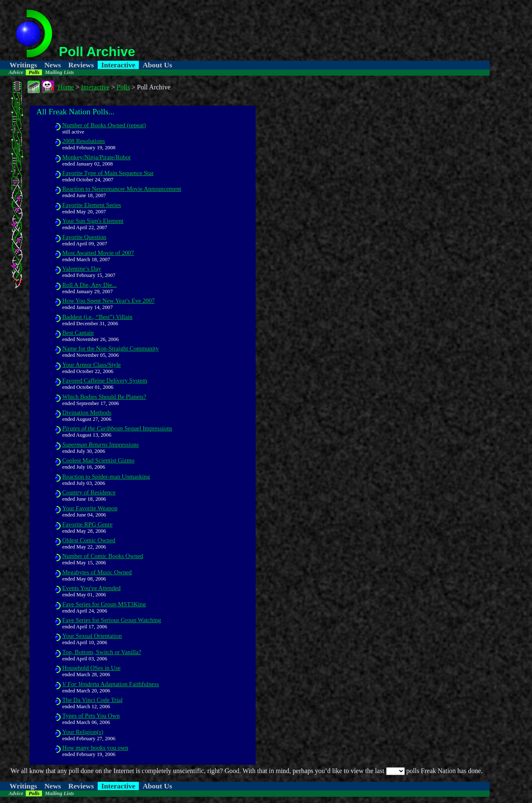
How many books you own (95, 748)
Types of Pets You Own (91, 716)
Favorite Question (84, 237)
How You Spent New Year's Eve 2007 (109, 301)
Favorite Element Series (92, 205)
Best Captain (78, 333)
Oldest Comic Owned (89, 540)
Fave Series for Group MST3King (104, 604)
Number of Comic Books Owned (103, 556)
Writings (23, 65)
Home (66, 87)
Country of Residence (89, 492)
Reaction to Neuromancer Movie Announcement (122, 189)
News (53, 65)
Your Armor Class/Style (92, 365)
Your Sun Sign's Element (93, 221)
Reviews (81, 65)
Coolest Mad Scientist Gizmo (99, 460)
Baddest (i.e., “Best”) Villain (97, 317)
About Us (157, 65)
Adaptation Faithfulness (111, 684)
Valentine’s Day (82, 269)
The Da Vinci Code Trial (92, 700)
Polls (34, 72)
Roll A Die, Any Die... (90, 285)
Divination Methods (87, 413)
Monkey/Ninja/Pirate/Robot (96, 157)
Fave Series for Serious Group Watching (112, 620)
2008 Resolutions (84, 141)
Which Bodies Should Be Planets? (104, 397)
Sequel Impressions (117, 428)
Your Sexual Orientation (92, 636)
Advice (16, 72)
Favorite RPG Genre (87, 524)
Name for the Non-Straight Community (111, 348)
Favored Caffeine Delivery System (105, 380)
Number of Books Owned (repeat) (104, 125)
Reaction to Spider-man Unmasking (106, 477)
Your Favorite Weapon (90, 508)
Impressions (101, 445)
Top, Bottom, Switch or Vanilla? (102, 652)
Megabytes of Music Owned (97, 572)
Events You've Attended (91, 588)
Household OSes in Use (91, 668)
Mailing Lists (59, 72)
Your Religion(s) (83, 732)
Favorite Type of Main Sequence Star (108, 173)
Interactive (118, 65)
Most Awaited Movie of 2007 (98, 253)
